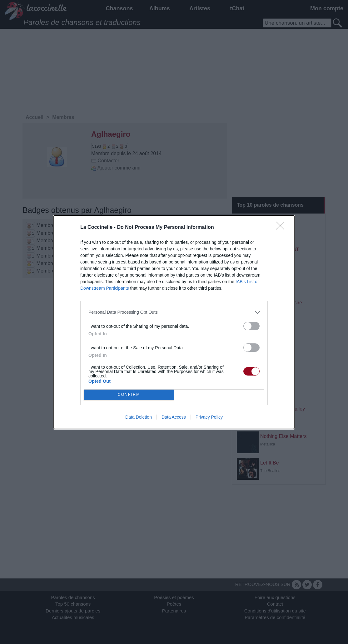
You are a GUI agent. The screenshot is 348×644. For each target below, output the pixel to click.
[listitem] (174, 312)
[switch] (251, 326)
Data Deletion (139, 417)
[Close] (282, 228)
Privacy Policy (209, 417)
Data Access (174, 417)
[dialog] (174, 322)
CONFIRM (129, 395)
